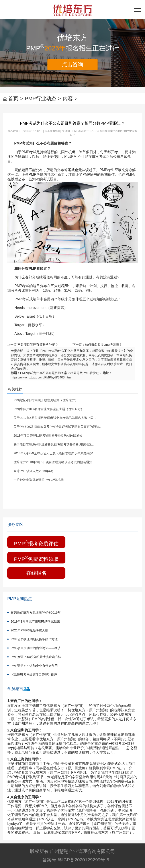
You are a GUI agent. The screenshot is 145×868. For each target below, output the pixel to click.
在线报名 (36, 573)
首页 (13, 98)
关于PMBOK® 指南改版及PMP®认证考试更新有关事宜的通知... (58, 427)
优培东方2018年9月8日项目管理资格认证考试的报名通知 (53, 462)
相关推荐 (15, 389)
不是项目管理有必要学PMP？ (38, 345)
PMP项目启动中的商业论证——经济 (36, 648)
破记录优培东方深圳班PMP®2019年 (36, 613)
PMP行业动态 (43, 98)
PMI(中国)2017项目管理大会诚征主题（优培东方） (49, 409)
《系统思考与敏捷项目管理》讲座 (34, 675)
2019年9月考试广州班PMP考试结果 (35, 621)
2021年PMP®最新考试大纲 (29, 630)
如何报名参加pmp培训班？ (103, 345)
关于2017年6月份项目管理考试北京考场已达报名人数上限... (55, 418)
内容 (70, 98)
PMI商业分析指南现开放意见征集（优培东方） (46, 400)
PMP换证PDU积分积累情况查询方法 (36, 657)
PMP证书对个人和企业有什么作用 (34, 666)
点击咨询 (72, 64)
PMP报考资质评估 (36, 543)
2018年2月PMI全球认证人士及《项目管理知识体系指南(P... (54, 453)
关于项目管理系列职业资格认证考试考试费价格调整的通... (54, 444)
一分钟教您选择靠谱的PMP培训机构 (39, 480)
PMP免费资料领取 (36, 558)
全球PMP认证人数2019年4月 (34, 471)
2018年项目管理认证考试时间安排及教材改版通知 (48, 436)
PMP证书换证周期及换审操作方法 (34, 639)
